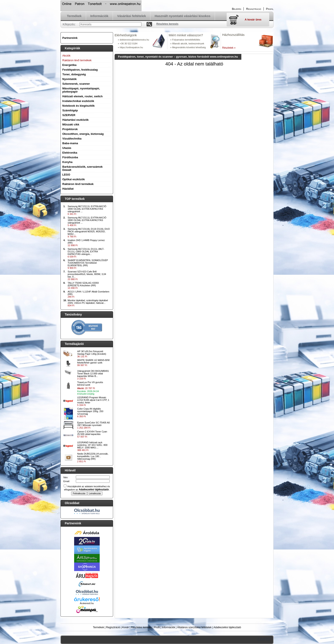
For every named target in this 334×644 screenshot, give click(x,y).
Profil (157, 627)
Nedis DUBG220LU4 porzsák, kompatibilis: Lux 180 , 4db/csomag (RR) (93, 456)
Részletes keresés (141, 627)
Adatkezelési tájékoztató (227, 627)
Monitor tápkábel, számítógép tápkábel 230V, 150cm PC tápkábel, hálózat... (88, 302)
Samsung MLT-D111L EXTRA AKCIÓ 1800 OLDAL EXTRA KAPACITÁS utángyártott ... (87, 209)
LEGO (66, 175)
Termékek (98, 627)
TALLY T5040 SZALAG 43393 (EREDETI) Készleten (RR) (83, 284)
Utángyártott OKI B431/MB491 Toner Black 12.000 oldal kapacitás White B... (93, 374)
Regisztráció (113, 627)
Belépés (237, 9)
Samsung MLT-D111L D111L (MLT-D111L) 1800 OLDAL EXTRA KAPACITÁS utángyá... (86, 251)
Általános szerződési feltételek (194, 627)
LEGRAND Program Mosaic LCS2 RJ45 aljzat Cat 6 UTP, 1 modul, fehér (93, 400)
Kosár (126, 627)
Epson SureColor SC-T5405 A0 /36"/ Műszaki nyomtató (94, 424)
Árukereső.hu (87, 603)
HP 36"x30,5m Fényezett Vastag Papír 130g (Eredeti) (92, 353)
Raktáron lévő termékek (78, 184)
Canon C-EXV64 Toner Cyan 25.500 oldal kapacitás (92, 433)
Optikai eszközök (74, 179)
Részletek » (229, 48)
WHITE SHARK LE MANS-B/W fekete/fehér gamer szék (94, 361)
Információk (168, 627)
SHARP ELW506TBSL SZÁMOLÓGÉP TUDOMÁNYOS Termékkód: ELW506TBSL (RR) (88, 263)
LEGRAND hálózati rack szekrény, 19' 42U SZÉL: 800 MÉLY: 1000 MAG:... (92, 445)
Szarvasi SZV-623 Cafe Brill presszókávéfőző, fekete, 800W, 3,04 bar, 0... (87, 274)
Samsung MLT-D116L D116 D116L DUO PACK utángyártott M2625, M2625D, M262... (89, 231)
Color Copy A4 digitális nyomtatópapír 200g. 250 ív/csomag (90, 411)
